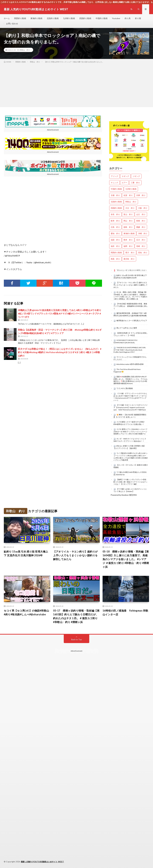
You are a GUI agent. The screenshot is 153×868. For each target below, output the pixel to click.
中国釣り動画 (102, 18)
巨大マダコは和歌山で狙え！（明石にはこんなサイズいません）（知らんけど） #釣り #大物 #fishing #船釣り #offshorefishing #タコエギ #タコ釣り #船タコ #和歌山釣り (60, 352)
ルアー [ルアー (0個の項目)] (124, 183)
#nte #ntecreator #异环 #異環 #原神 (130, 364)
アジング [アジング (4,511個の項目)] (114, 176)
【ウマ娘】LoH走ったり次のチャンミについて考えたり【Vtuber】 (130, 490)
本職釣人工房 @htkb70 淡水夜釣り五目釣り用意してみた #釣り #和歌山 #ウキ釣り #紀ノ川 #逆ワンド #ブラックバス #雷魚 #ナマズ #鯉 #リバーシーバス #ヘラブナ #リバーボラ (60, 313)
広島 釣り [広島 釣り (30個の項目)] (115, 227)
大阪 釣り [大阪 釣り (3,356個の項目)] (143, 208)
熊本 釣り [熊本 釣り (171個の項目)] (128, 240)
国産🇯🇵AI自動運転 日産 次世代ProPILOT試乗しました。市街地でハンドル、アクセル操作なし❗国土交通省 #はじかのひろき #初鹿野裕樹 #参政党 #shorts (130, 380)
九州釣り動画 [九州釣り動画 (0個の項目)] (131, 189)
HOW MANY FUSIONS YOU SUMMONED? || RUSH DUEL (125, 341)
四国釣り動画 (85, 18)
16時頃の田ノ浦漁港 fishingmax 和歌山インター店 (125, 612)
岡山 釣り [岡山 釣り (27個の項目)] (128, 221)
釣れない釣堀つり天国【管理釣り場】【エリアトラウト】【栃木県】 (129, 447)
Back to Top (77, 639)
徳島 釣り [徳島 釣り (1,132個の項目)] (128, 227)
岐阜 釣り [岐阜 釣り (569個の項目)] (115, 221)
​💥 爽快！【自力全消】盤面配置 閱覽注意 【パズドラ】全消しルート (130, 416)
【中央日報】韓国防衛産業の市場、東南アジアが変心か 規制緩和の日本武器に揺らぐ (130, 306)
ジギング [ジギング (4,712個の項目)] (136, 176)
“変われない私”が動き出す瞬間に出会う (132, 270)
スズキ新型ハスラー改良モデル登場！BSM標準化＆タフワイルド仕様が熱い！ (129, 423)
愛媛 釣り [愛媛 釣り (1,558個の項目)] (141, 227)
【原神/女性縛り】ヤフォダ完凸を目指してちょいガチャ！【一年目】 (131, 334)
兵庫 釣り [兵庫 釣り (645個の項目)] (141, 195)
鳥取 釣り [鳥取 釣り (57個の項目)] (115, 259)
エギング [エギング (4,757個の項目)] (125, 176)
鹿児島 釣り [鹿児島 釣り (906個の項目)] (129, 259)
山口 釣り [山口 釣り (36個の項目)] (141, 214)
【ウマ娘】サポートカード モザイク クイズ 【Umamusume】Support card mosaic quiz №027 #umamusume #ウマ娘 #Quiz (131, 407)
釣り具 (128, 18)
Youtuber (116, 18)
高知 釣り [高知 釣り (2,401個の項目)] (143, 253)
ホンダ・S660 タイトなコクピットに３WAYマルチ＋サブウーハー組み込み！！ (130, 440)
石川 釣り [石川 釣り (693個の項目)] (141, 240)
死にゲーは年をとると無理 (127, 328)
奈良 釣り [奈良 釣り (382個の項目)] (115, 214)
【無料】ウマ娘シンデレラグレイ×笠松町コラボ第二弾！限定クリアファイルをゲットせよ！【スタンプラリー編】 (130, 482)
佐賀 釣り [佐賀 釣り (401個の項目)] (128, 195)
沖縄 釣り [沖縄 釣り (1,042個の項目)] (143, 233)
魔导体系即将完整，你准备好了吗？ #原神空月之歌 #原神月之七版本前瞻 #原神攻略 (130, 314)
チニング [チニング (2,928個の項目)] (114, 183)
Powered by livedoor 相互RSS (124, 495)
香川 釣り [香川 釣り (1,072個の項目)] (130, 253)
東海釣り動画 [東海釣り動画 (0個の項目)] (129, 233)
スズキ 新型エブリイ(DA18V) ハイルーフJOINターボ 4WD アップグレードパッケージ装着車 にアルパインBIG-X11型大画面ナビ (130, 432)
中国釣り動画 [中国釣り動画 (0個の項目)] (116, 189)
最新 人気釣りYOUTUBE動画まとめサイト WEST (42, 862)
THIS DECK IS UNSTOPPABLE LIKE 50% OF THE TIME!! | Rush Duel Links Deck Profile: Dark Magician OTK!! (129, 350)
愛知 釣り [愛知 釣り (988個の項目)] (115, 233)
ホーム (7, 18)
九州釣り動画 (69, 18)
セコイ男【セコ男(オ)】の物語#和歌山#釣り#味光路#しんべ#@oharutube (26, 612)
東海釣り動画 (36, 18)
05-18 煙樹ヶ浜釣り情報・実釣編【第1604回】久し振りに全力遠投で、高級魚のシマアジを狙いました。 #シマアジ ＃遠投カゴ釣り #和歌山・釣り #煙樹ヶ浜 (130, 296)
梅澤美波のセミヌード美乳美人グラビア (132, 321)
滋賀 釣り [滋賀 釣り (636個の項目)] (115, 240)
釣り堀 (138, 18)
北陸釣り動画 (53, 18)
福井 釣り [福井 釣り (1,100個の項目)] (115, 246)
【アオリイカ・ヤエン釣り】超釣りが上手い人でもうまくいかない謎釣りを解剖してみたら (130, 285)
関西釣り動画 (20, 18)
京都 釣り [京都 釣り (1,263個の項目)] (115, 195)
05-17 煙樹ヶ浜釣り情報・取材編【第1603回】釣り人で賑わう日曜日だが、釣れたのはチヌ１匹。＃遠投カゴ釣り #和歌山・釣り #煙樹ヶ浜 (76, 616)
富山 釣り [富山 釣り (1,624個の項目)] (128, 214)
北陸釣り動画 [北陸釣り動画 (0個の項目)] (116, 202)
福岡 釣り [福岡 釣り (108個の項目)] (128, 246)
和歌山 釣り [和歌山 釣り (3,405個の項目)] (131, 202)
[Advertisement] (76, 84)
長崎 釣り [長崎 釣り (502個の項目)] (141, 246)
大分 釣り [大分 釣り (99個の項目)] (130, 208)
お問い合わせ (12, 24)
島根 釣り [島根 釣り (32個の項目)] (141, 221)
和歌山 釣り (25, 50)
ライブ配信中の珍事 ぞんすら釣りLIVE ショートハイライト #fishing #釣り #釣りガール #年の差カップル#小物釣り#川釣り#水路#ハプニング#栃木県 (131, 457)
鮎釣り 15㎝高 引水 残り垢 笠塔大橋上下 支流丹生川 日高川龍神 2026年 (130, 277)
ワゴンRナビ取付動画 (125, 388)
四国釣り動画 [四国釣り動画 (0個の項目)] (116, 208)
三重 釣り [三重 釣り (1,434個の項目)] (135, 183)
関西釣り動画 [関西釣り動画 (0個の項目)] (116, 253)
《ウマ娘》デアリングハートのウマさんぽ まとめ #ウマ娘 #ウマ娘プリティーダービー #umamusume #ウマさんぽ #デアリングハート (130, 397)
